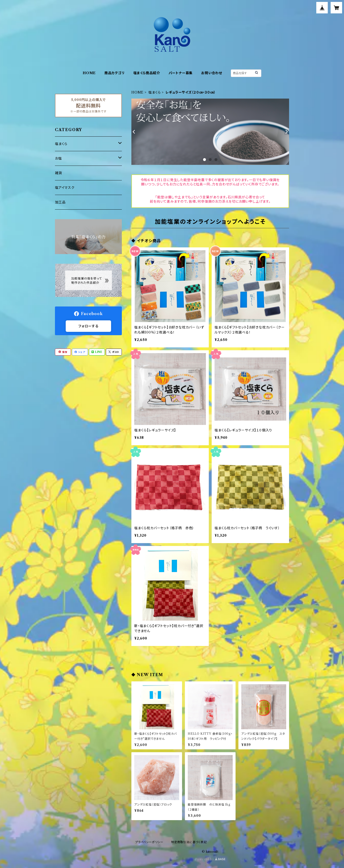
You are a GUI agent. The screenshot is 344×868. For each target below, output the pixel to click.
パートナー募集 (181, 73)
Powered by (210, 859)
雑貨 (59, 173)
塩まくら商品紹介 (147, 73)
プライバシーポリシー (149, 842)
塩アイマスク (65, 188)
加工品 (60, 202)
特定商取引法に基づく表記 (189, 842)
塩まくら (155, 92)
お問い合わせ (212, 73)
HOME (89, 73)
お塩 (58, 158)
